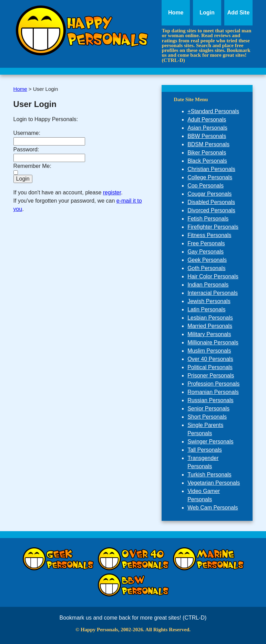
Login (207, 13)
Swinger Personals (210, 442)
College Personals (210, 177)
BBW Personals (207, 136)
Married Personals (210, 326)
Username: (27, 133)
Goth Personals (206, 268)
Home (176, 13)
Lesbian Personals (210, 318)
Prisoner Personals (211, 375)
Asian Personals (207, 128)
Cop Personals (206, 186)
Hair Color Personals (213, 276)
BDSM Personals (208, 144)
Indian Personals (208, 285)
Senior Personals (208, 409)
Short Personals (207, 417)
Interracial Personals (213, 293)
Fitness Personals (209, 235)
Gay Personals (206, 252)
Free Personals (206, 243)
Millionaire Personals (213, 342)
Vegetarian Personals (214, 483)
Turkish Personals (209, 475)
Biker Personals (207, 153)
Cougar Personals (209, 194)
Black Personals (207, 161)
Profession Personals (213, 384)
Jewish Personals (209, 301)
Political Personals (210, 367)
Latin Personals (206, 309)
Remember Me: (32, 166)
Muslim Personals (209, 351)
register (112, 192)
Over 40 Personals (210, 359)
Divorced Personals (211, 210)
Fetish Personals (208, 219)
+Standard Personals (213, 111)
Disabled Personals (211, 202)
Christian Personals (211, 169)
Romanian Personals (213, 392)
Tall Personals (205, 450)
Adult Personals (207, 120)
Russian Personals (210, 400)
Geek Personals (207, 260)
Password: (26, 149)
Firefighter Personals (213, 227)
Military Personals (209, 334)
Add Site (238, 13)
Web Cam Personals (213, 508)
